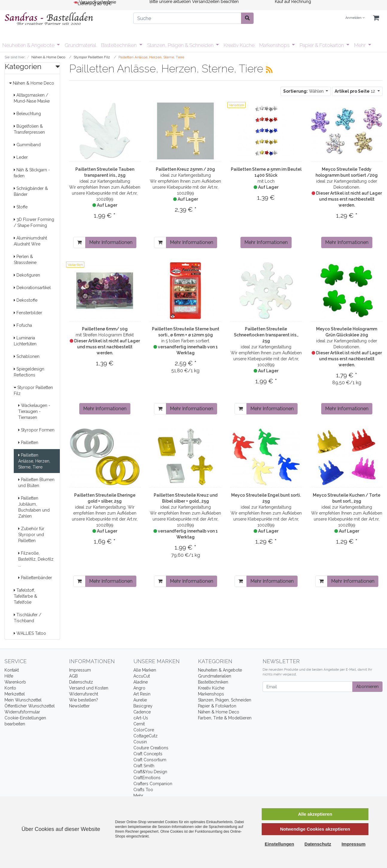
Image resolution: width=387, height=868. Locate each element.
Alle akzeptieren (315, 814)
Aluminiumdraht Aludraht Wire (30, 241)
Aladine (141, 682)
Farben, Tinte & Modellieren (225, 718)
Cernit (139, 724)
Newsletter (79, 706)
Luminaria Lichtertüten (25, 341)
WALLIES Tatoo (30, 633)
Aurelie (140, 700)
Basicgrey (143, 706)
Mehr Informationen (111, 242)
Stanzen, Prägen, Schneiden (225, 700)
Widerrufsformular (22, 712)
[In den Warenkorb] (79, 242)
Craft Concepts (148, 754)
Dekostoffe (26, 300)
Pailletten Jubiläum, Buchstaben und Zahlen (34, 507)
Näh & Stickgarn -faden (32, 173)
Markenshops (275, 45)
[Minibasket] (376, 18)
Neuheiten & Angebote (29, 45)
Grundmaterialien (215, 676)
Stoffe (21, 207)
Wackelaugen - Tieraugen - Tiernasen (34, 411)
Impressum (80, 670)
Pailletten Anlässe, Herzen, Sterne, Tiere (34, 461)
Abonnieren (367, 687)
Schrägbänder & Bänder (31, 191)
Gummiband (27, 145)
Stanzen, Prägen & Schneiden (181, 45)
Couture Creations (151, 748)
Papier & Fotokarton (322, 45)
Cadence (142, 712)
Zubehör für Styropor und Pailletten (31, 535)
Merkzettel (15, 694)
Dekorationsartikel (32, 288)
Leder (21, 157)
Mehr (360, 45)
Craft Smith (144, 766)
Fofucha (23, 325)
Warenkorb (15, 682)
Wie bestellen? (84, 700)
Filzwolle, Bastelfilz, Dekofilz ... (36, 559)
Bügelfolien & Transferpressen (29, 129)
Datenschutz (81, 682)
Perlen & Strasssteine (25, 260)
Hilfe (9, 676)
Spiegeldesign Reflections (29, 372)
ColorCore (144, 730)
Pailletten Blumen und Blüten (36, 483)
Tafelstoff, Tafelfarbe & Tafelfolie (25, 596)
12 (355, 91)
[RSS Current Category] (269, 70)
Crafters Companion (153, 784)
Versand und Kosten (89, 688)
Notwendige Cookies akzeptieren (315, 829)
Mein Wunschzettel (23, 700)
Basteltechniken (119, 45)
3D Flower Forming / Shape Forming (34, 222)
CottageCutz (145, 736)
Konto (10, 688)
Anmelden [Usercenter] (355, 18)
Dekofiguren (27, 275)
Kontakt (12, 670)
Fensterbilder (28, 313)
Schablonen (27, 356)
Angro (139, 688)
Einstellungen (279, 844)
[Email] (308, 687)
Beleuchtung (27, 114)
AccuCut (142, 676)
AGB (73, 676)
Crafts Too (143, 790)
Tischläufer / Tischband (28, 618)
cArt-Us (141, 718)
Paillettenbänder (35, 578)
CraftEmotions (147, 778)
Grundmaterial (80, 45)
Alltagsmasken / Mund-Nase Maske (32, 98)
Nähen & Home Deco (32, 83)
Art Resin (142, 694)
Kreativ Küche (239, 45)
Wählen (304, 91)
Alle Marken (145, 670)
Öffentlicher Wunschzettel (30, 706)
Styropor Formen (36, 430)
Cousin (140, 742)
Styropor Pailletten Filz (33, 390)
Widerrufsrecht (84, 694)
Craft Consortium (150, 760)
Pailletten (28, 443)
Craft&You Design (150, 772)
